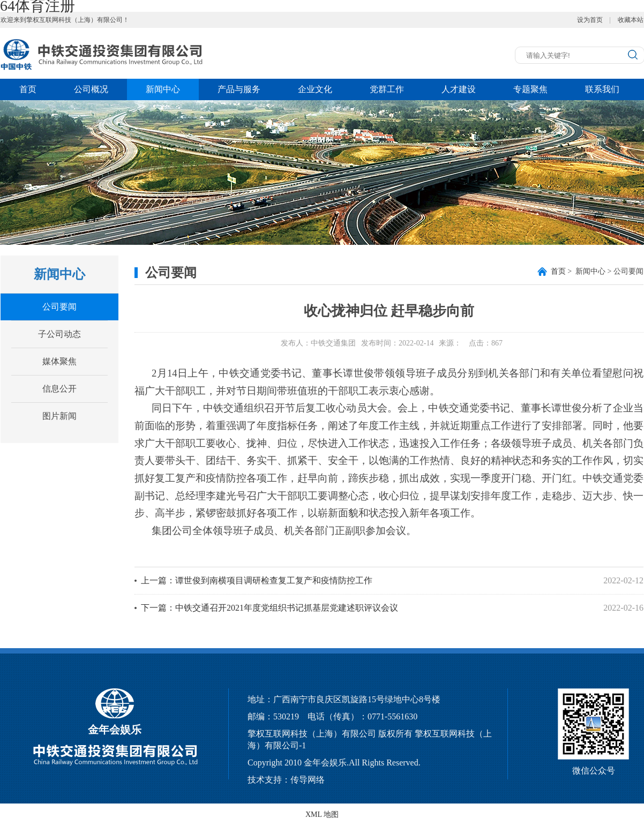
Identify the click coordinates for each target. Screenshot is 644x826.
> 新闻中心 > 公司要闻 (597, 271)
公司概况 (91, 89)
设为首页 (590, 20)
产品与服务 (239, 89)
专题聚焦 (530, 89)
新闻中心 (163, 89)
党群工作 (387, 89)
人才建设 (459, 89)
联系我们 (602, 89)
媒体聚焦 (59, 361)
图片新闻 (59, 416)
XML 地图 (322, 814)
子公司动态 (59, 334)
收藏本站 (631, 20)
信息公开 (59, 389)
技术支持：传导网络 (286, 780)
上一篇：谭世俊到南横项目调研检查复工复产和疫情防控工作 (257, 580)
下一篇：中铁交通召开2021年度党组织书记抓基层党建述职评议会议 (269, 608)
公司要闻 (59, 307)
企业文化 (315, 89)
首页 (28, 89)
